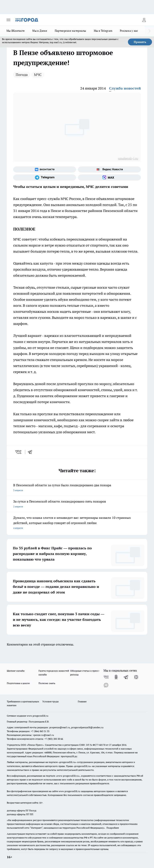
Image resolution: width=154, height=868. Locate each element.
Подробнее (113, 828)
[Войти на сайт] (144, 20)
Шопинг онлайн (16, 671)
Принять (140, 42)
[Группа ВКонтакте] (45, 169)
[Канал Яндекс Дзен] (136, 677)
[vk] (19, 452)
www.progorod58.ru (37, 716)
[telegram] (31, 452)
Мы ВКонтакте (16, 31)
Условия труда (50, 701)
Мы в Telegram (103, 31)
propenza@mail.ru (60, 727)
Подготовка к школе (18, 683)
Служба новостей (125, 88)
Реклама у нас (129, 31)
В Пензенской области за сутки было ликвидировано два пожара (77, 488)
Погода (22, 75)
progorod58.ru (67, 762)
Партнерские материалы (70, 31)
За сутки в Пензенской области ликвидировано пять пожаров (77, 504)
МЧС (38, 75)
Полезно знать (47, 683)
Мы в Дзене (40, 31)
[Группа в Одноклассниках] (116, 677)
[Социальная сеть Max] (109, 177)
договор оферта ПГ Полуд (22, 810)
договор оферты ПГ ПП (20, 814)
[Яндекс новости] (109, 169)
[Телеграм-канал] (45, 177)
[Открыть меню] (8, 20)
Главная (82, 701)
